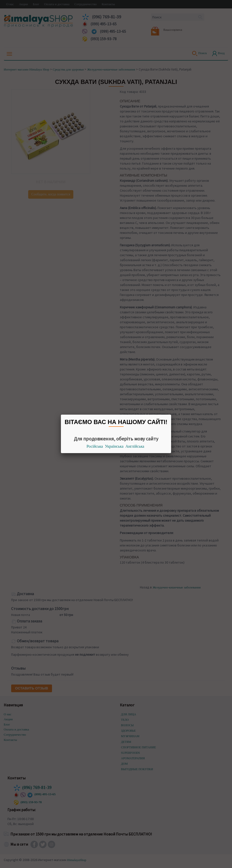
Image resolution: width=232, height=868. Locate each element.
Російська (95, 446)
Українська (114, 446)
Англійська (135, 446)
